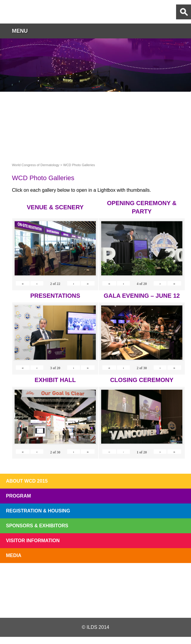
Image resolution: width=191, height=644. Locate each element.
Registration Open (20, 577)
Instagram (127, 604)
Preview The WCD (133, 577)
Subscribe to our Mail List (171, 577)
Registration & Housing (38, 511)
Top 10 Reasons (58, 577)
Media (14, 555)
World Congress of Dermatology (36, 12)
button (184, 31)
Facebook (95, 604)
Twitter (64, 604)
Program (19, 496)
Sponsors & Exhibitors (37, 526)
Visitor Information (33, 541)
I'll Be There (95, 577)
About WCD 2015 (27, 481)
